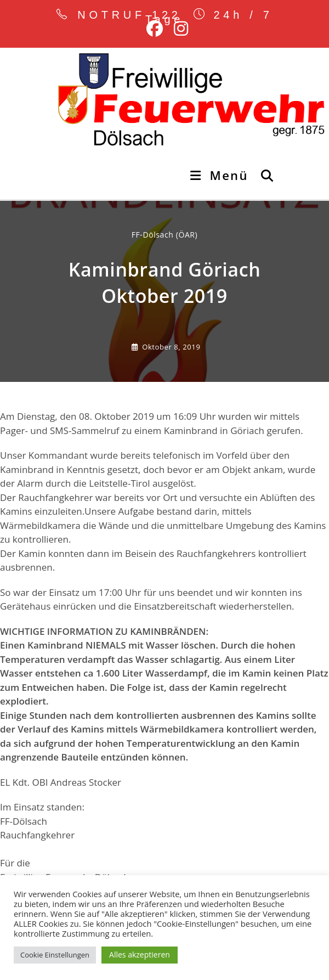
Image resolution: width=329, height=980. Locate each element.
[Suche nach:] (263, 175)
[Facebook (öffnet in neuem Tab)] (155, 29)
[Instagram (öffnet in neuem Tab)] (178, 29)
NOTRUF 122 (129, 15)
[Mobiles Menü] (221, 175)
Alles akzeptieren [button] (140, 954)
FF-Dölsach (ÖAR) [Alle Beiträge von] (165, 235)
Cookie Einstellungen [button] (55, 955)
